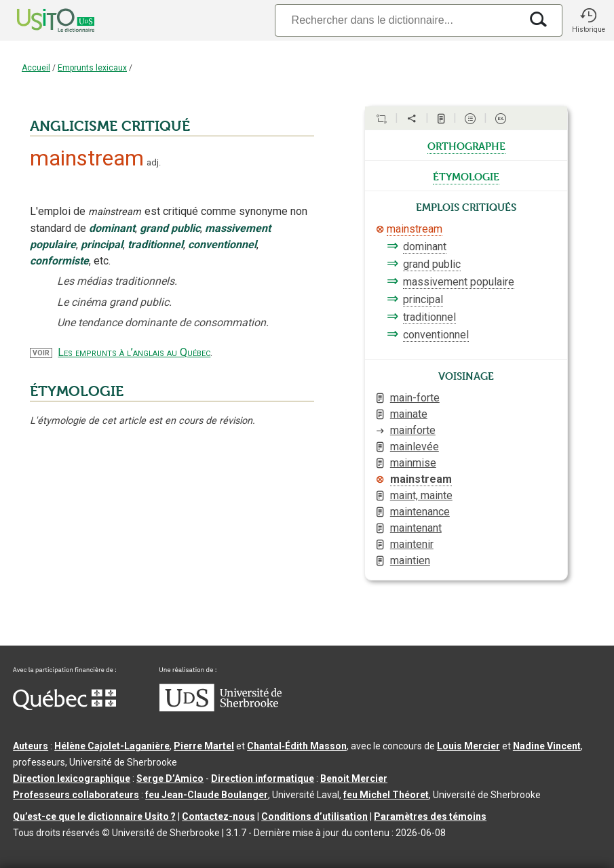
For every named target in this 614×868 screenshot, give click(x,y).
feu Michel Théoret (386, 795)
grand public (432, 264)
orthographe (466, 145)
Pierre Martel (204, 746)
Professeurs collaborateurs (76, 795)
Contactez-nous (218, 816)
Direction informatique (263, 778)
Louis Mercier (468, 746)
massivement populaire (459, 282)
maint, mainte (421, 495)
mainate (409, 414)
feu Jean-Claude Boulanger (207, 795)
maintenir (412, 544)
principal (423, 299)
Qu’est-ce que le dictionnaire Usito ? (94, 816)
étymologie (466, 176)
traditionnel (429, 317)
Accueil (36, 68)
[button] (588, 20)
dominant (425, 246)
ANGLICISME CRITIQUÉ (110, 126)
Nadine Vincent (547, 746)
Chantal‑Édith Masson (297, 746)
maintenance (420, 512)
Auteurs (31, 746)
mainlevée (415, 447)
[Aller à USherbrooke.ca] (220, 708)
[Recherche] (398, 20)
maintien (410, 560)
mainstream (415, 229)
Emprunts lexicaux (92, 68)
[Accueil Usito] (41, 20)
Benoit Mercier (354, 778)
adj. (154, 162)
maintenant (416, 528)
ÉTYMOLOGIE (77, 391)
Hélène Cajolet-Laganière (112, 746)
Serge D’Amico (170, 778)
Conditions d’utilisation (314, 816)
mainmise (413, 463)
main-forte (415, 398)
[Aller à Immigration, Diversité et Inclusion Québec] (64, 707)
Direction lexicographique (72, 778)
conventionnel (436, 335)
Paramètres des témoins (430, 816)
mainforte (413, 430)
